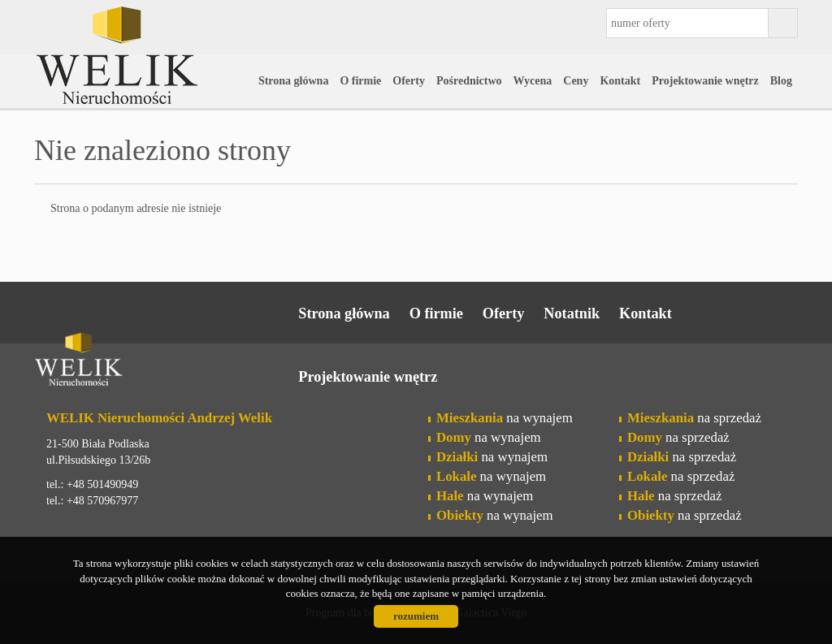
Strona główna (293, 81)
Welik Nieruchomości (160, 362)
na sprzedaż (694, 418)
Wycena (533, 81)
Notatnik (572, 313)
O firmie (360, 81)
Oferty (409, 81)
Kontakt (620, 81)
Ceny (576, 81)
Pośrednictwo (469, 81)
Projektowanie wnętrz (705, 81)
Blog (781, 81)
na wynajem (505, 418)
